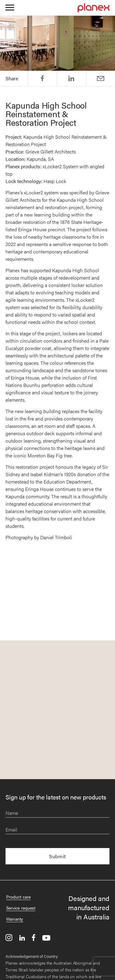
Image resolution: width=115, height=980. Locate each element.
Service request (21, 908)
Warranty (15, 919)
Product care (18, 897)
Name (12, 813)
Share (42, 78)
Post (71, 78)
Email (101, 78)
